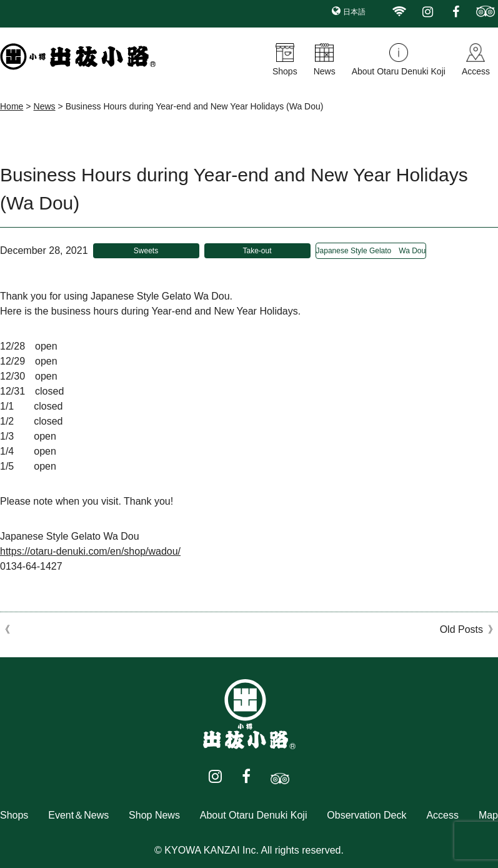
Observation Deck (366, 815)
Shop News (154, 815)
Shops (285, 71)
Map (488, 815)
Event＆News (78, 815)
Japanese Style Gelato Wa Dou (371, 251)
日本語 (354, 12)
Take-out (257, 251)
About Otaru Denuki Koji (399, 71)
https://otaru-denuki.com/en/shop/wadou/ (90, 551)
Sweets (146, 251)
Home (12, 106)
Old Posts (461, 629)
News (325, 71)
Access (476, 71)
